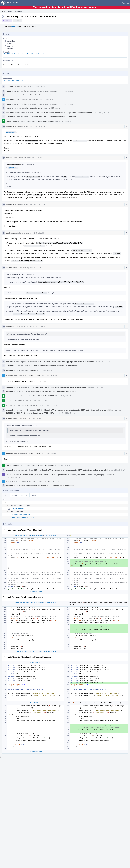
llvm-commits (31, 108)
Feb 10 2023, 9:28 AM (38, 87)
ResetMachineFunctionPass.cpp (24, 517)
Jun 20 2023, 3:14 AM (49, 453)
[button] (128, 3)
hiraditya (30, 95)
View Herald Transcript (48, 91)
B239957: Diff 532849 (46, 465)
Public (18, 21)
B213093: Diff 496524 (46, 121)
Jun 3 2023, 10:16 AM (40, 401)
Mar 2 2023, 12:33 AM (37, 204)
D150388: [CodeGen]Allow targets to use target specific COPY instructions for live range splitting (75, 410)
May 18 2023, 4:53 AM (63, 396)
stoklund (10, 49)
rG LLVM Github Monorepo (14, 80)
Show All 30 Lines (36, 703)
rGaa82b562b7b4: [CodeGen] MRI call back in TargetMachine (26, 54)
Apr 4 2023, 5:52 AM (37, 233)
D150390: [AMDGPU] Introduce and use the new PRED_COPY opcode (59, 387)
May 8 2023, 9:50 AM (44, 370)
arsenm (10, 44)
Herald (9, 91)
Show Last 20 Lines (50, 652)
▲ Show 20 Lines (21, 652)
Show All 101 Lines (36, 603)
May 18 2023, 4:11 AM (95, 387)
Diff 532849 (36, 453)
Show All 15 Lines (36, 592)
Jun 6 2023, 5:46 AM (69, 413)
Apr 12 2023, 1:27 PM (35, 268)
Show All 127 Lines (35, 652)
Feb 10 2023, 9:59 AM (101, 113)
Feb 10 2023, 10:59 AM (63, 121)
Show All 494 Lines (36, 536)
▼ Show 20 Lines (50, 536)
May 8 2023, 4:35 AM (103, 362)
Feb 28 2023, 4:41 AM (35, 158)
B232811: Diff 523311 (46, 396)
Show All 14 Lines (36, 752)
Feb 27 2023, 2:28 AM (37, 126)
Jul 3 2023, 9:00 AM (14, 478)
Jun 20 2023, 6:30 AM (63, 465)
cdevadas (15, 26)
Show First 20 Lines (22, 536)
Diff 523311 (36, 375)
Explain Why (110, 475)
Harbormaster (11, 121)
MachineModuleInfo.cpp (21, 515)
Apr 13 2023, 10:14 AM (38, 326)
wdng (40, 108)
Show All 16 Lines (36, 663)
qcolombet (11, 41)
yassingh (10, 370)
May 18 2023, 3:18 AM (49, 376)
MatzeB (10, 46)
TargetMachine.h (18, 509)
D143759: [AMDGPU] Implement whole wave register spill (53, 116)
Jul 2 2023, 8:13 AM (118, 470)
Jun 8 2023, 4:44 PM (34, 418)
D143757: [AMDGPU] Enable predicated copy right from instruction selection (62, 113)
